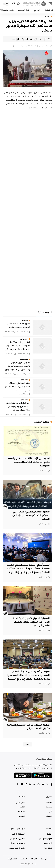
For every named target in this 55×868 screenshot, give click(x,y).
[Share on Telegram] (27, 39)
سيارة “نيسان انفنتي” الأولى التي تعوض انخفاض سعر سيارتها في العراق (31, 516)
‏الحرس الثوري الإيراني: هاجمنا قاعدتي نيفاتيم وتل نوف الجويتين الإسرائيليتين (17, 366)
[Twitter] (47, 785)
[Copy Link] (22, 39)
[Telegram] (34, 785)
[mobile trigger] (50, 4)
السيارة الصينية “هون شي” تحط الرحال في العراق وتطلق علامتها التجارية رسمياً (31, 622)
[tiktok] (26, 785)
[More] (13, 39)
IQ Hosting (31, 864)
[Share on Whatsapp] (36, 39)
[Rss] (30, 785)
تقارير (47, 16)
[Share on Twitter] (40, 39)
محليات (25, 321)
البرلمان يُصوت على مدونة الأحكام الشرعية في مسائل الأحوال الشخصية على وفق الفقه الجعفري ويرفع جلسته (28, 675)
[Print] (18, 39)
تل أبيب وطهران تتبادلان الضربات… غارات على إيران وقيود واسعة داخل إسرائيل (18, 346)
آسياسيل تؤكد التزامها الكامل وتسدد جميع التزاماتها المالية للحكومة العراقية (29, 462)
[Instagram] (38, 785)
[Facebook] (51, 785)
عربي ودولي (24, 339)
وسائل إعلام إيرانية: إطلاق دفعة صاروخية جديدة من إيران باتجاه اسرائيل (18, 407)
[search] (18, 4)
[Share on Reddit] (31, 39)
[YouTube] (43, 785)
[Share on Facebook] (45, 39)
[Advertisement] (27, 278)
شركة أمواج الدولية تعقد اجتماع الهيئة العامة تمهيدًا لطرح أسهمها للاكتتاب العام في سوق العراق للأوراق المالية (28, 569)
